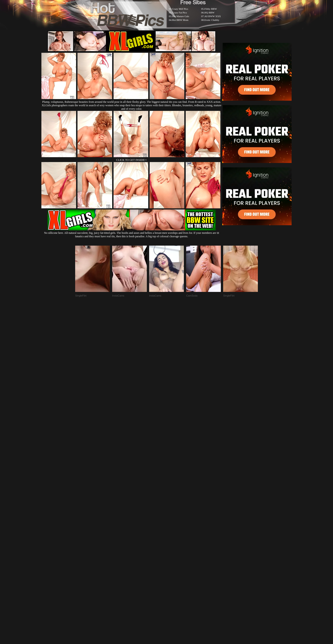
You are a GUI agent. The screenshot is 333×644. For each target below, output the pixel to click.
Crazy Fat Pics (179, 13)
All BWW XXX (213, 16)
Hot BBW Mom (180, 20)
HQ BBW (210, 13)
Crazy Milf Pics (180, 9)
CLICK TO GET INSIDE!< (132, 160)
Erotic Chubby (212, 20)
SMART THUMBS (175, 532)
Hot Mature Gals (181, 16)
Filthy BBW (211, 9)
